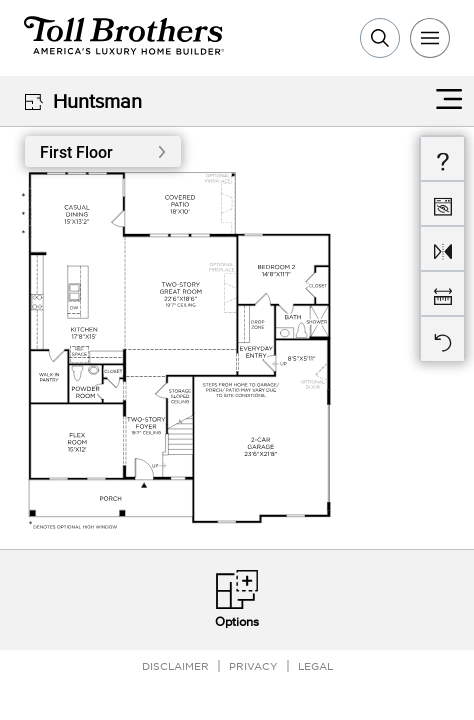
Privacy (253, 665)
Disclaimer (175, 665)
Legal (315, 665)
